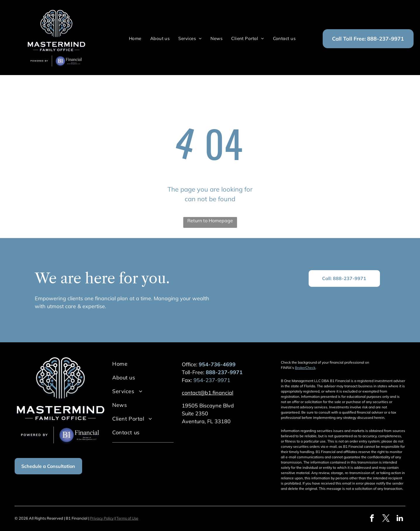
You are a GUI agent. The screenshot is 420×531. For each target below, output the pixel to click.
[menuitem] (135, 39)
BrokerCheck (305, 368)
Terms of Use (127, 518)
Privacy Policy (102, 518)
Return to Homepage (210, 221)
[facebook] (372, 519)
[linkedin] (400, 519)
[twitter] (386, 519)
